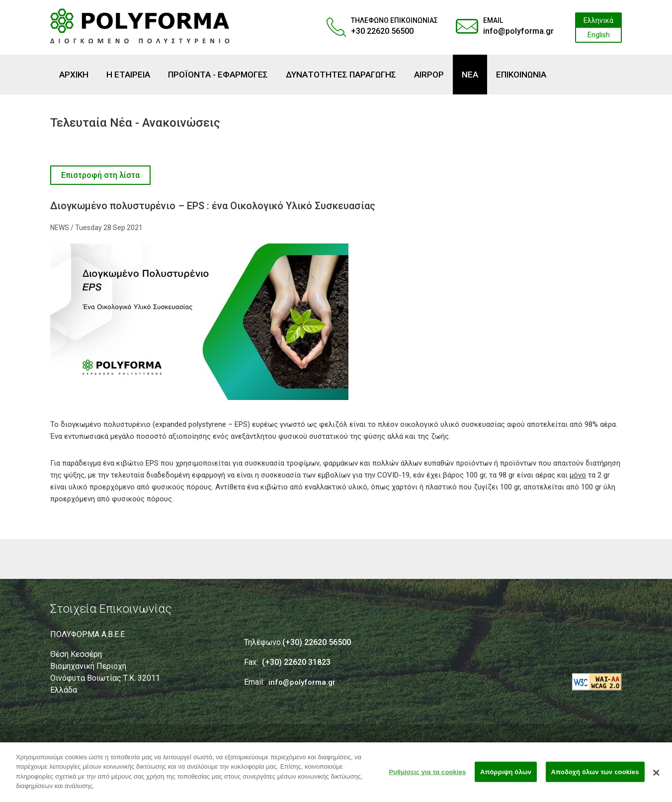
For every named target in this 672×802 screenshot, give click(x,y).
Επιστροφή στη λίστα (100, 175)
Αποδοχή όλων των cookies (595, 776)
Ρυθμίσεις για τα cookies (428, 776)
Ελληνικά (598, 20)
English (599, 35)
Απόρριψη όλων (506, 776)
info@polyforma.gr (518, 31)
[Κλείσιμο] (657, 777)
